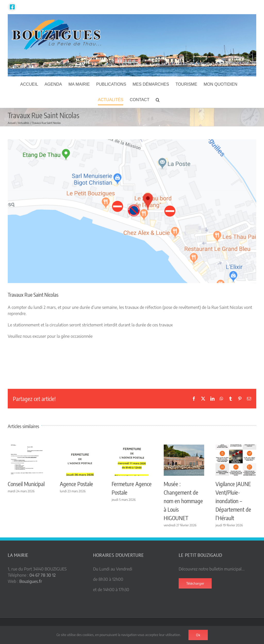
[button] (158, 100)
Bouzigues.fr (31, 581)
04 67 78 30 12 (43, 575)
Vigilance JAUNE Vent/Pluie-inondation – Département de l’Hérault (233, 501)
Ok (198, 635)
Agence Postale (76, 484)
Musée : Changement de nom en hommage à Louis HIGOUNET (183, 501)
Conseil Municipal (26, 484)
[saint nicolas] (132, 211)
